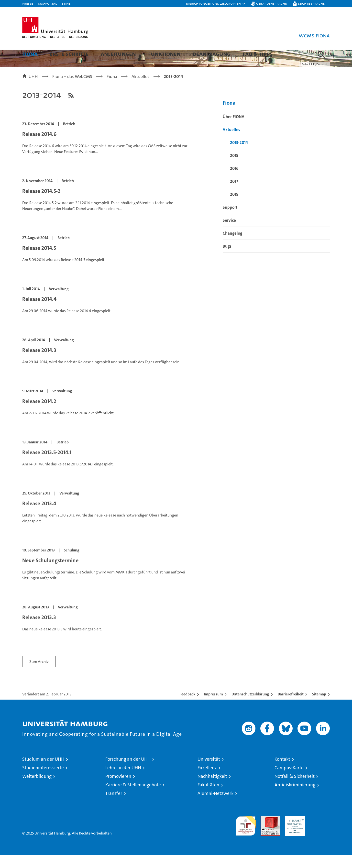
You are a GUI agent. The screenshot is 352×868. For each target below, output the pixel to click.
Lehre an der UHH (123, 780)
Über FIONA (234, 129)
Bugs (227, 259)
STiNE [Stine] (66, 3)
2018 (234, 207)
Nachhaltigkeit (212, 789)
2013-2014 (239, 155)
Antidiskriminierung (295, 797)
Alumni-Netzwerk (215, 806)
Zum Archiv (39, 674)
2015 (234, 168)
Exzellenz (207, 780)
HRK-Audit (294, 831)
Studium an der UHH (43, 772)
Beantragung (212, 54)
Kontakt (282, 772)
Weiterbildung (37, 789)
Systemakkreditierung (320, 831)
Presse (28, 3)
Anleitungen (118, 54)
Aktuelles (231, 142)
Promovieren (118, 789)
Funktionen (164, 54)
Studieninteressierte (43, 780)
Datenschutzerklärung (250, 707)
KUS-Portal (47, 3)
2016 (234, 181)
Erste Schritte (69, 54)
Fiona (30, 54)
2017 (234, 194)
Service (229, 233)
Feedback (187, 707)
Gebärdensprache (271, 3)
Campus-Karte (289, 780)
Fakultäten (208, 797)
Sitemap (319, 707)
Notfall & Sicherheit (295, 789)
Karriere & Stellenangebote (133, 797)
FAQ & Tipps (258, 54)
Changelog (232, 246)
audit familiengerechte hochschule (246, 836)
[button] (216, 4)
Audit (265, 831)
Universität (209, 772)
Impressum (213, 707)
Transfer (114, 806)
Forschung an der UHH (128, 772)
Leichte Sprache (311, 3)
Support (230, 220)
